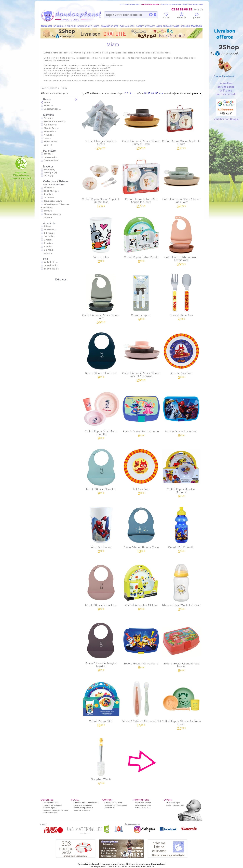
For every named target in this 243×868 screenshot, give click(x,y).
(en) (56, 813)
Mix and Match (52, 214)
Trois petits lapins (53, 201)
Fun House (49, 125)
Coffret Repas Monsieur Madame (181, 472)
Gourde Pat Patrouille (181, 528)
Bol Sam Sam (141, 470)
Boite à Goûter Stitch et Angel (141, 412)
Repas (47, 106)
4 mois (47, 243)
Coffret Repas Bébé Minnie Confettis (101, 414)
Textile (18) (50, 170)
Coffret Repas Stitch (101, 702)
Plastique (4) (50, 173)
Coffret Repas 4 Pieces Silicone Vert (101, 298)
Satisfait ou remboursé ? (84, 805)
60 (153, 93)
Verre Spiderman (101, 528)
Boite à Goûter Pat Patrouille (141, 644)
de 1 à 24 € (51, 262)
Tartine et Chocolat (54, 121)
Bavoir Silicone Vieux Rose (101, 586)
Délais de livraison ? (82, 810)
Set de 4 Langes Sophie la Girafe (101, 124)
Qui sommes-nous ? (51, 803)
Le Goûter (49, 198)
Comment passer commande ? (86, 803)
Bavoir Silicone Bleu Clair (101, 470)
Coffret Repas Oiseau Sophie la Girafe (181, 124)
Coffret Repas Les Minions (141, 586)
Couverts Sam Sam (181, 296)
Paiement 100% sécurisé (52, 805)
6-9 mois (48, 250)
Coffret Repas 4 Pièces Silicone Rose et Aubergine (141, 356)
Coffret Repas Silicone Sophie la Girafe (181, 704)
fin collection (51, 161)
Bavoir (47, 211)
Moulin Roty (50, 128)
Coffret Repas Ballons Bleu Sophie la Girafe (141, 182)
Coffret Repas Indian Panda (141, 238)
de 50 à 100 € (52, 269)
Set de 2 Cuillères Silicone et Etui (141, 702)
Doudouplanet (49, 88)
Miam (64, 88)
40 (149, 93)
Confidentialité (49, 813)
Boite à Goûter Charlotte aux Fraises (181, 646)
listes (166, 16)
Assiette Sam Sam (181, 354)
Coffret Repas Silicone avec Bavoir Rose (181, 240)
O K (153, 15)
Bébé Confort (51, 142)
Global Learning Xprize (175, 805)
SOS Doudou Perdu (143, 805)
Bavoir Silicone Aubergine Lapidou (101, 646)
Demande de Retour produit (116, 805)
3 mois (47, 240)
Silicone (48, 188)
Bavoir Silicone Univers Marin (141, 528)
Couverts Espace (141, 296)
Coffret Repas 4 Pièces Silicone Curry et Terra (141, 124)
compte (181, 16)
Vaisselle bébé (51, 109)
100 (157, 93)
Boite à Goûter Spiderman (181, 412)
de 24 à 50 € (51, 265)
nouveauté (49, 157)
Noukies (48, 135)
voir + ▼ (48, 145)
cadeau (48, 154)
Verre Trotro (101, 238)
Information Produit (143, 803)
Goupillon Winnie (101, 760)
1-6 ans (47, 226)
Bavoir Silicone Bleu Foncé (101, 354)
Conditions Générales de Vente (56, 810)
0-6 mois (48, 236)
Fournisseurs (110, 808)
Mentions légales (50, 808)
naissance (49, 230)
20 (145, 93)
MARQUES (197, 26)
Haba (46, 138)
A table (47, 194)
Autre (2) (48, 176)
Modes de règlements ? (83, 808)
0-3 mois (48, 233)
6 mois (47, 247)
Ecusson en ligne (173, 803)
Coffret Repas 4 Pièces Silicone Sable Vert (181, 182)
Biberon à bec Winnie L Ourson (181, 586)
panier (197, 16)
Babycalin (49, 132)
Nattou (47, 118)
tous (161, 93)
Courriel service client (113, 803)
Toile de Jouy (51, 191)
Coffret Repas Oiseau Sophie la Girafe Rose (101, 182)
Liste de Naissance (143, 808)
